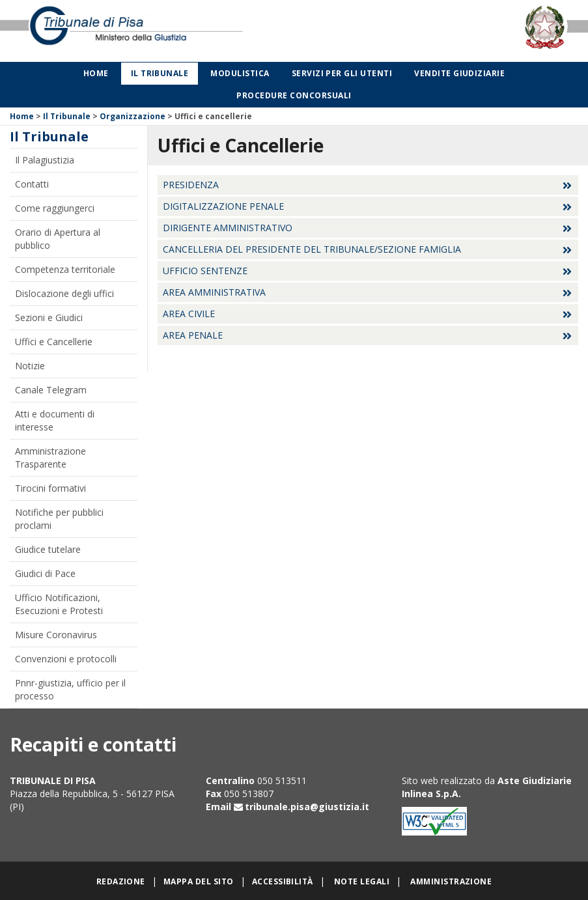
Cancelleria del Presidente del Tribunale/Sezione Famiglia (312, 249)
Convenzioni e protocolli (66, 659)
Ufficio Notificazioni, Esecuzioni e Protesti (59, 604)
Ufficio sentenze (205, 271)
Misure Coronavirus (56, 635)
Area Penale (193, 335)
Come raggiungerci (55, 208)
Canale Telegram (51, 390)
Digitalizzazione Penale (223, 206)
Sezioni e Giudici (49, 317)
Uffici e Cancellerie (54, 342)
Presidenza (191, 185)
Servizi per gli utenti (342, 73)
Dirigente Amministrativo (228, 228)
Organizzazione (133, 116)
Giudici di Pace (45, 573)
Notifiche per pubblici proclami (59, 519)
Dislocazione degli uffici (64, 293)
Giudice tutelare (48, 549)
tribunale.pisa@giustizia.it (307, 807)
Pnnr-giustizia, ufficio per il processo (70, 689)
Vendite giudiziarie (459, 73)
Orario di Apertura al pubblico (58, 239)
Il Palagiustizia (45, 160)
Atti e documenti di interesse (55, 420)
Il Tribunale (160, 73)
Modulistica (240, 73)
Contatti (32, 184)
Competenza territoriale (65, 269)
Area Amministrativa (214, 292)
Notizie (30, 366)
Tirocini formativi (50, 488)
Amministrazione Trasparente (50, 457)
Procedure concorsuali (294, 95)
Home (96, 73)
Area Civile (189, 314)
